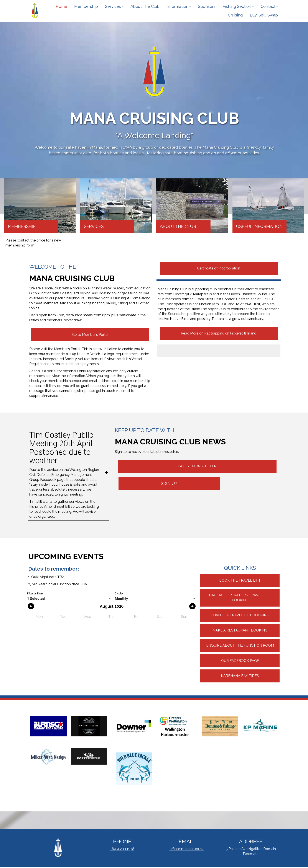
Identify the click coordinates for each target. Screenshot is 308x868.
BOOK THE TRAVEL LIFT (240, 580)
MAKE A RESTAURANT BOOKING (240, 630)
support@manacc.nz (46, 396)
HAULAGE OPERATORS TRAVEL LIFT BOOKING (240, 598)
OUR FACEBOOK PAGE (240, 661)
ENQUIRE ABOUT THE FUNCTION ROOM (240, 645)
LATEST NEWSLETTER (197, 466)
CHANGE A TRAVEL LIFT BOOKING (240, 615)
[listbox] (69, 599)
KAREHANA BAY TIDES (240, 676)
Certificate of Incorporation (219, 268)
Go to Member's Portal (90, 335)
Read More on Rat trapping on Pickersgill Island (219, 333)
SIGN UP (169, 484)
